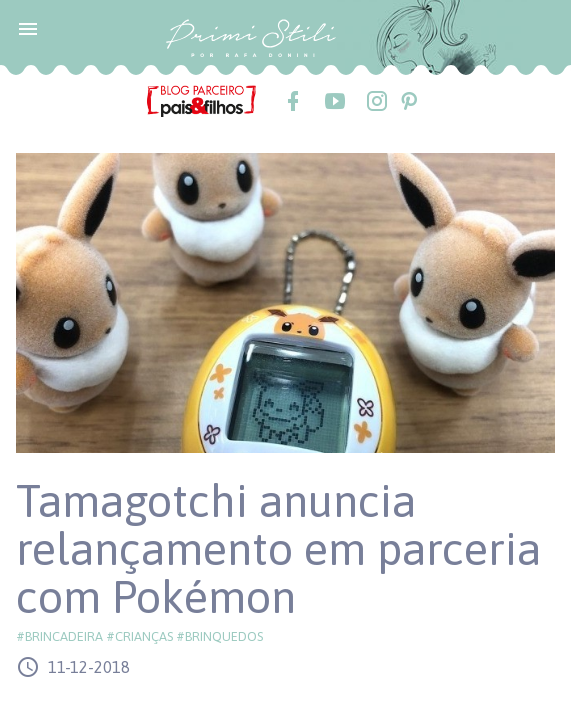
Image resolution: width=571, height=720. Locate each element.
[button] (28, 28)
